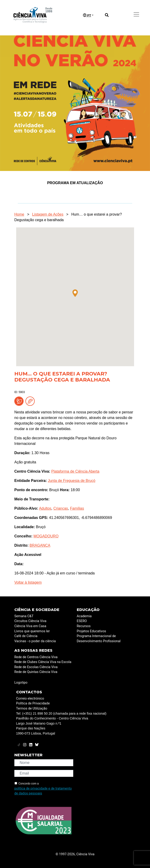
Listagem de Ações (48, 214)
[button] (75, 293)
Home (19, 214)
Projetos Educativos (91, 631)
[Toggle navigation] (136, 14)
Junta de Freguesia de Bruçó (72, 481)
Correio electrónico (30, 699)
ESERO (82, 621)
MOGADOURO (46, 536)
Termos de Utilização (32, 708)
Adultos (45, 508)
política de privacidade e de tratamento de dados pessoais (43, 791)
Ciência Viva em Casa (30, 626)
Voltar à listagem (28, 582)
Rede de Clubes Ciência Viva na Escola (43, 662)
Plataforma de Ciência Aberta (75, 471)
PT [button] (87, 15)
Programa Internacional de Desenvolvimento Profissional (99, 639)
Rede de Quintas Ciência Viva (36, 672)
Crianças (61, 508)
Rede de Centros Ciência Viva (36, 657)
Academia (84, 616)
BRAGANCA (40, 545)
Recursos (84, 626)
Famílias (77, 508)
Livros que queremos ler (32, 631)
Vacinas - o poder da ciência (35, 641)
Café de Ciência (26, 636)
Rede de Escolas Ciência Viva (36, 667)
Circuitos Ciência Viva (30, 621)
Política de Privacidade (33, 703)
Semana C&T (24, 616)
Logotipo (21, 683)
